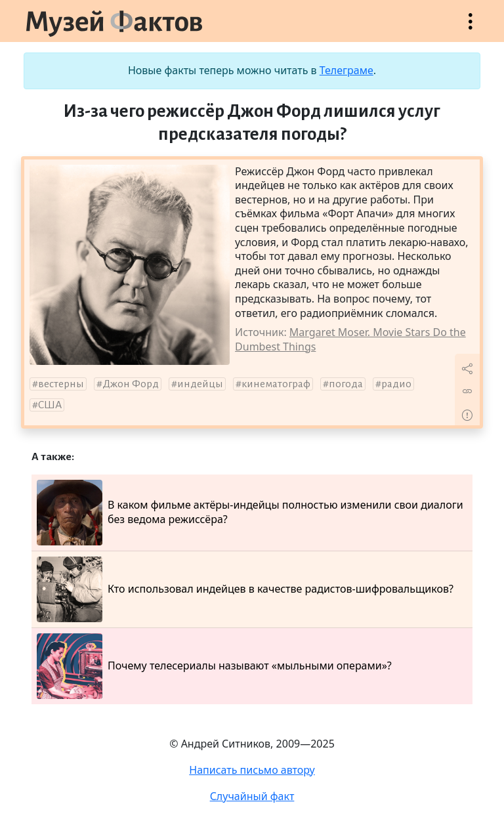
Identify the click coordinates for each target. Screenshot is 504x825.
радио (396, 384)
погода (346, 384)
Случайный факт (252, 796)
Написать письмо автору (252, 770)
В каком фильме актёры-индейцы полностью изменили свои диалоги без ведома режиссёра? (250, 513)
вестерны (61, 384)
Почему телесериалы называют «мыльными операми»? (214, 666)
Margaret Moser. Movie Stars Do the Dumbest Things (350, 339)
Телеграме (346, 70)
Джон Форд (131, 384)
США (50, 405)
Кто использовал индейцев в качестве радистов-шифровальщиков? (245, 589)
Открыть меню (471, 28)
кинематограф (276, 384)
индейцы (200, 384)
